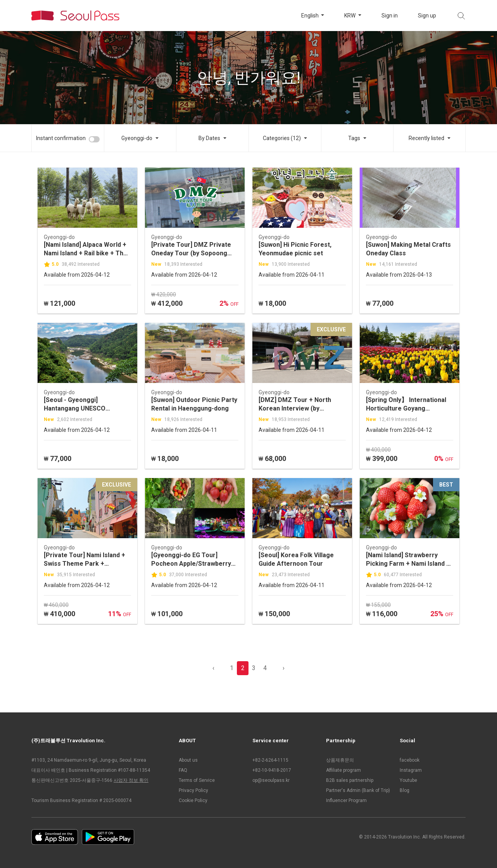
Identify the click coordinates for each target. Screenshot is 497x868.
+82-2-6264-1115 (270, 760)
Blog (405, 790)
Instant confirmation (61, 138)
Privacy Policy (193, 790)
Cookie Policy (193, 800)
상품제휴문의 (340, 760)
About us (188, 760)
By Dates (209, 138)
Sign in (390, 16)
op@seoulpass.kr (271, 780)
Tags (354, 138)
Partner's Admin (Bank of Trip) (358, 790)
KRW (350, 16)
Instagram (411, 770)
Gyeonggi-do (137, 138)
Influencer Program (346, 800)
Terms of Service (197, 780)
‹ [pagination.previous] (213, 668)
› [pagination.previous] (284, 668)
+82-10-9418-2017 (272, 770)
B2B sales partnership (350, 780)
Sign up (427, 16)
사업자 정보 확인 (131, 780)
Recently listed (426, 138)
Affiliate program (343, 770)
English (311, 16)
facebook (410, 760)
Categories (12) (282, 138)
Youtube (408, 780)
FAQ (183, 770)
